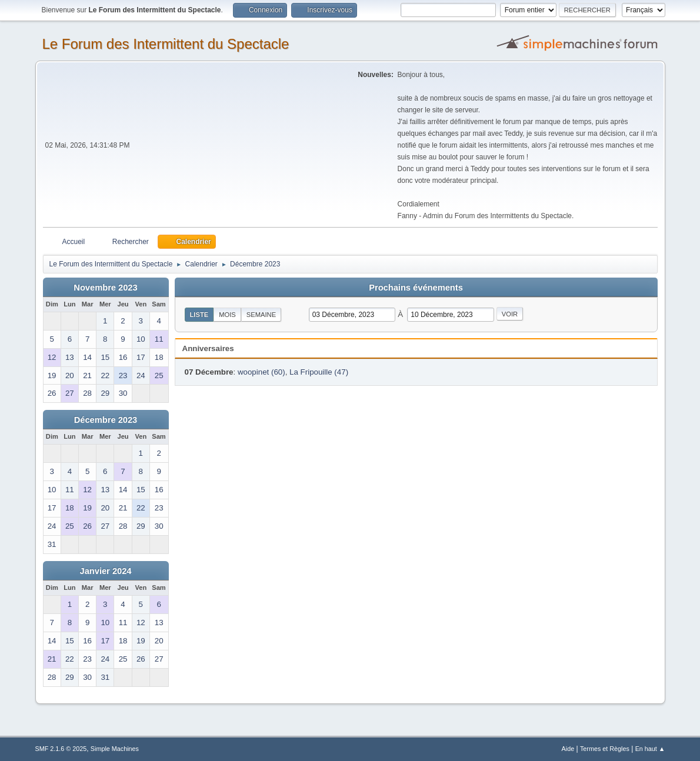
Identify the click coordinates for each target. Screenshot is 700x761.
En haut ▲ (650, 749)
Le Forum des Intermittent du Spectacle (166, 44)
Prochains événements (416, 288)
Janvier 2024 (105, 571)
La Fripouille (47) (319, 372)
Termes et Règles (605, 749)
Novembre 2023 (105, 288)
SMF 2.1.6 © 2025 (61, 749)
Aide (568, 749)
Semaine (261, 315)
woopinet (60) (261, 372)
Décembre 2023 (106, 420)
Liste (199, 315)
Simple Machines (115, 749)
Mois (227, 315)
